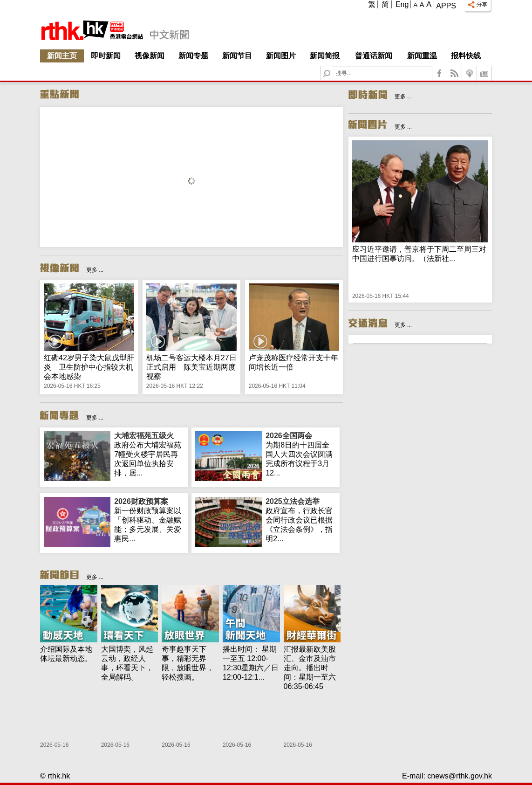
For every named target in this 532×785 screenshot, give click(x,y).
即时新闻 (106, 56)
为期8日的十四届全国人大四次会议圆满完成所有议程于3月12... (301, 454)
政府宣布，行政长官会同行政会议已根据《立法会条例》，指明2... (301, 520)
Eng (402, 4)
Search (332, 66)
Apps (446, 6)
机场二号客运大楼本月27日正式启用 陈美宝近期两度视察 (191, 367)
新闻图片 (281, 56)
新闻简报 (325, 56)
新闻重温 (422, 56)
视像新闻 (150, 56)
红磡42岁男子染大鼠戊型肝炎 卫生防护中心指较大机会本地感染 (89, 367)
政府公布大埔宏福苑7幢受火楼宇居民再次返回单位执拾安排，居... (149, 454)
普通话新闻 (374, 56)
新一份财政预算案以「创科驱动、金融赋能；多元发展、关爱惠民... (149, 520)
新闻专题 (193, 56)
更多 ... (95, 270)
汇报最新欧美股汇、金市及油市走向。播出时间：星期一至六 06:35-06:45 (310, 668)
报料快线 (466, 56)
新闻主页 (62, 56)
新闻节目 (237, 56)
